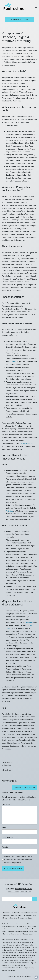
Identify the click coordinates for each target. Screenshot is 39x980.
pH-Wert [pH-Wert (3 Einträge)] (10, 889)
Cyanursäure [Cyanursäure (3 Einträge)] (27, 884)
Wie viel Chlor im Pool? (19, 19)
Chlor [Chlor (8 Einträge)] (17, 884)
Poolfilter (12, 362)
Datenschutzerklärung (16, 976)
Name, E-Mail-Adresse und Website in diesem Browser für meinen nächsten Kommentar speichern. (18, 860)
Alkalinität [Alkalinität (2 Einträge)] (9, 884)
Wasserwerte (7, 763)
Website (5, 847)
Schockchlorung (27, 443)
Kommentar (7, 804)
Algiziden (9, 511)
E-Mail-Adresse (8, 837)
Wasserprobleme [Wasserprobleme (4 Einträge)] (23, 888)
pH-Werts (29, 623)
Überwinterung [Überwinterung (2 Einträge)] (25, 892)
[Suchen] (35, 899)
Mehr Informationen (8, 970)
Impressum (27, 976)
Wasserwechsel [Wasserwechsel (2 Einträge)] (13, 892)
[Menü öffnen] (36, 8)
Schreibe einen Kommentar (25, 787)
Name (4, 827)
